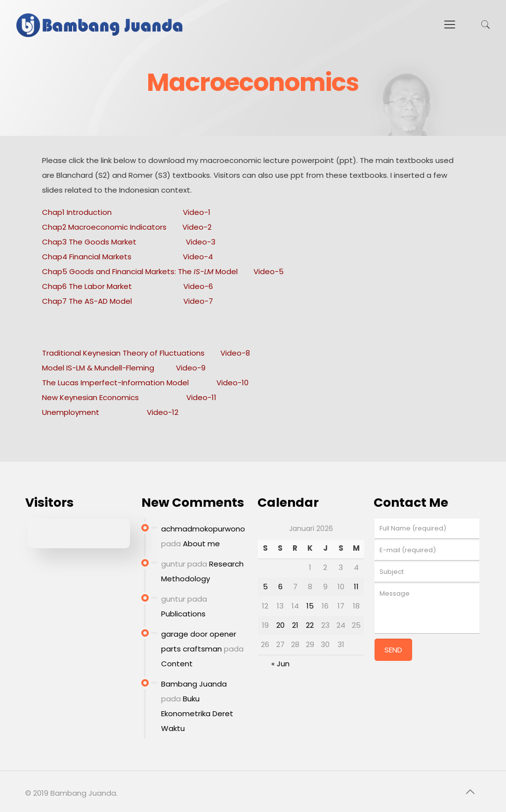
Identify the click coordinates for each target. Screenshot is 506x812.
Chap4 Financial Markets (87, 257)
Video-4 (198, 257)
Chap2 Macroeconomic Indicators (104, 227)
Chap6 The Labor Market (88, 286)
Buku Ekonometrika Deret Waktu (197, 713)
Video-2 (197, 227)
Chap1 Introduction (77, 212)
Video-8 (235, 353)
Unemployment (71, 412)
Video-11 (201, 397)
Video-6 (198, 286)
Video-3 (201, 242)
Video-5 (269, 271)
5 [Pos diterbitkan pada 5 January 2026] (265, 587)
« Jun (280, 664)
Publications (183, 614)
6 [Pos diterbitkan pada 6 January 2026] (280, 587)
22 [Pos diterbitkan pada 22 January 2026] (310, 625)
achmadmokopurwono (203, 529)
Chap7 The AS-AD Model (87, 301)
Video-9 (191, 368)
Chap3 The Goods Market (89, 242)
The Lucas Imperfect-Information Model (115, 383)
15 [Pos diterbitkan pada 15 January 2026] (310, 606)
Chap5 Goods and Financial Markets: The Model (140, 271)
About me (201, 544)
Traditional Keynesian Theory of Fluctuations (123, 353)
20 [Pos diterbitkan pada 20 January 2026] (280, 625)
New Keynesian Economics (90, 397)
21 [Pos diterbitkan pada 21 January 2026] (295, 625)
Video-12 (163, 412)
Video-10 (232, 383)
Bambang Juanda (194, 684)
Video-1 (197, 212)
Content (177, 664)
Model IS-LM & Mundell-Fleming (98, 368)
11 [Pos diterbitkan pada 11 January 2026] (356, 587)
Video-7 (198, 301)
